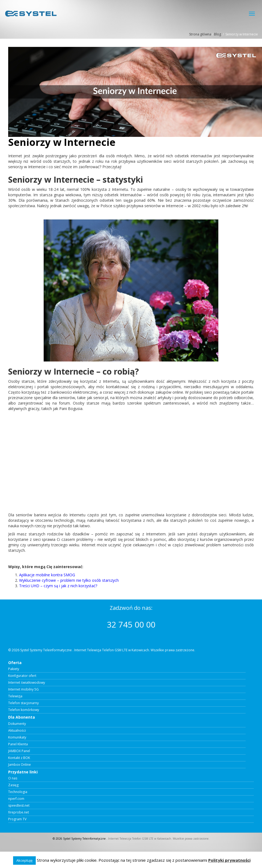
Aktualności (17, 731)
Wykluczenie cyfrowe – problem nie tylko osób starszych (69, 580)
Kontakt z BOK (19, 758)
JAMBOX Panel (19, 751)
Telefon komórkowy (24, 710)
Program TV (17, 819)
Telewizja (15, 696)
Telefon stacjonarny (23, 703)
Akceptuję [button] (24, 860)
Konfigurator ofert (22, 676)
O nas (13, 778)
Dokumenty (17, 724)
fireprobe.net (19, 812)
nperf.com (16, 799)
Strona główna (200, 34)
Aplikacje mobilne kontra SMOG (47, 575)
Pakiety (14, 669)
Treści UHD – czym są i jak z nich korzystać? (58, 586)
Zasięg (13, 785)
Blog (218, 34)
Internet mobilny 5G (23, 689)
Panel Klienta (18, 744)
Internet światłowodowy (27, 683)
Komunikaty (17, 737)
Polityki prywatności (229, 860)
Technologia (18, 792)
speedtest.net (19, 806)
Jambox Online (20, 765)
